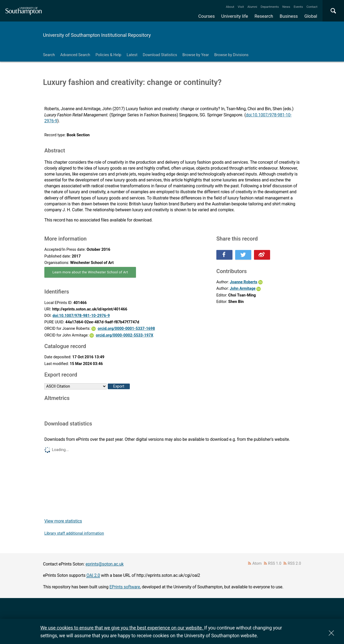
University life (235, 16)
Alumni (252, 7)
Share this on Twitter (243, 255)
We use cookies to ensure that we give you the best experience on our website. (122, 628)
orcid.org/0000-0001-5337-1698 (126, 329)
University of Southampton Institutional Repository (97, 35)
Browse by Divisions (231, 55)
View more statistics (63, 521)
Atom (257, 563)
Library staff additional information (74, 533)
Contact (312, 7)
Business (289, 16)
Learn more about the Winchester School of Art (90, 272)
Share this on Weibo (262, 255)
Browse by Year (196, 55)
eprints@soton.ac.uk (105, 564)
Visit (241, 7)
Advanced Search (75, 55)
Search (49, 55)
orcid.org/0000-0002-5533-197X (125, 335)
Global (311, 16)
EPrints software (125, 587)
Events (298, 7)
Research (264, 16)
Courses (207, 16)
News (286, 7)
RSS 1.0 (275, 563)
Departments (270, 7)
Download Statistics (160, 55)
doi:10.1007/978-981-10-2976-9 (81, 316)
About (230, 7)
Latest (132, 55)
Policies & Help (108, 55)
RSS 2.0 (295, 563)
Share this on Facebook (224, 255)
